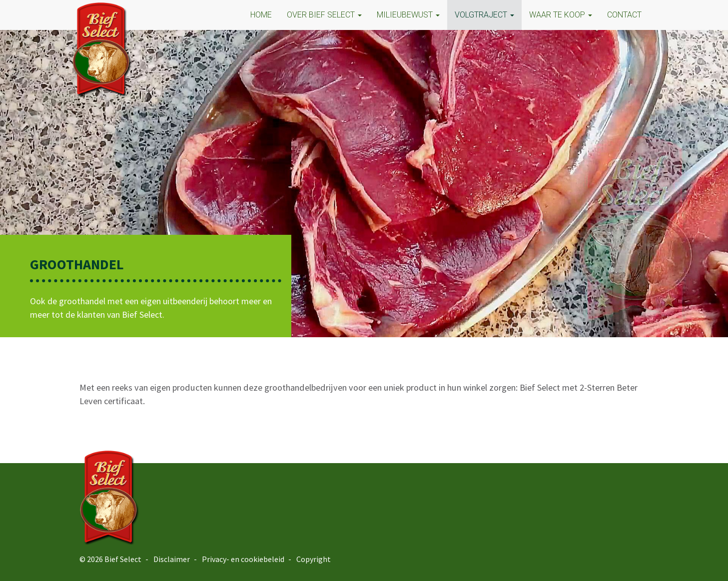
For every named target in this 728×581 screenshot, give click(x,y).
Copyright (314, 559)
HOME (261, 15)
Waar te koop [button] (561, 15)
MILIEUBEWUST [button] (408, 15)
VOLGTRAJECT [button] (484, 15)
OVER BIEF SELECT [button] (324, 15)
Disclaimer (172, 559)
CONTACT (624, 15)
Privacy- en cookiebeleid (243, 559)
